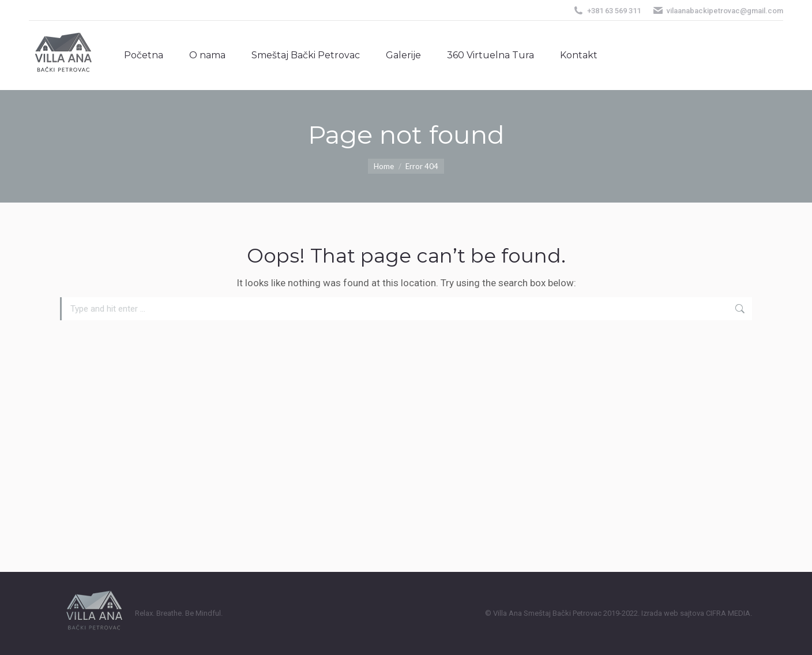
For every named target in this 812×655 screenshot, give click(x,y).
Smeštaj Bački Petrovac (563, 613)
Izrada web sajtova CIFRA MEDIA (696, 613)
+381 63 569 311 (607, 11)
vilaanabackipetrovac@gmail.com (718, 11)
